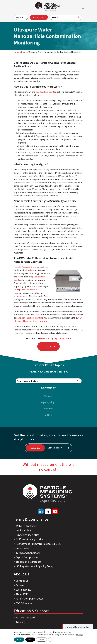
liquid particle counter (46, 92)
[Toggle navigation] (83, 9)
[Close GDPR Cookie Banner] (50, 640)
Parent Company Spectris (30, 599)
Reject (30, 639)
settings (80, 635)
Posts (24, 52)
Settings (41, 639)
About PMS (22, 594)
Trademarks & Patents (28, 562)
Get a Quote (48, 346)
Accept (19, 639)
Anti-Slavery (23, 548)
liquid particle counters (24, 290)
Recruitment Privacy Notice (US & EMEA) (39, 544)
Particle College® (25, 617)
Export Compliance (27, 557)
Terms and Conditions (28, 553)
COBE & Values (24, 603)
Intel (29, 270)
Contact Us (39, 17)
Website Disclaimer (26, 526)
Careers (20, 585)
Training (20, 622)
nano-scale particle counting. (30, 318)
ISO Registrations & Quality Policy (35, 566)
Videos (48, 415)
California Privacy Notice (29, 539)
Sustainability (23, 590)
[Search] (79, 17)
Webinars (48, 409)
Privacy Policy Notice (27, 535)
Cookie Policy (23, 530)
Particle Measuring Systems (27, 267)
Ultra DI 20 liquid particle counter (56, 338)
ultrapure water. (21, 296)
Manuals (48, 396)
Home (17, 52)
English (19, 17)
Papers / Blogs (48, 402)
